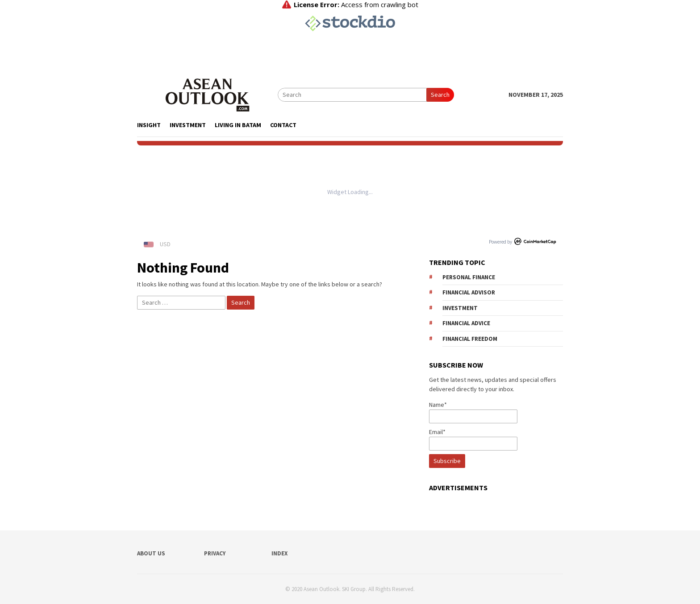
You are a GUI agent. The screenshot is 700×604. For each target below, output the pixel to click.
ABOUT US (151, 553)
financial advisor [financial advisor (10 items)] (469, 292)
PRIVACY (215, 553)
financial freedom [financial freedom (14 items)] (470, 339)
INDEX (279, 553)
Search (440, 95)
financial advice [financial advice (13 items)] (466, 323)
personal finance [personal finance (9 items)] (469, 277)
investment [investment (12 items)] (460, 308)
